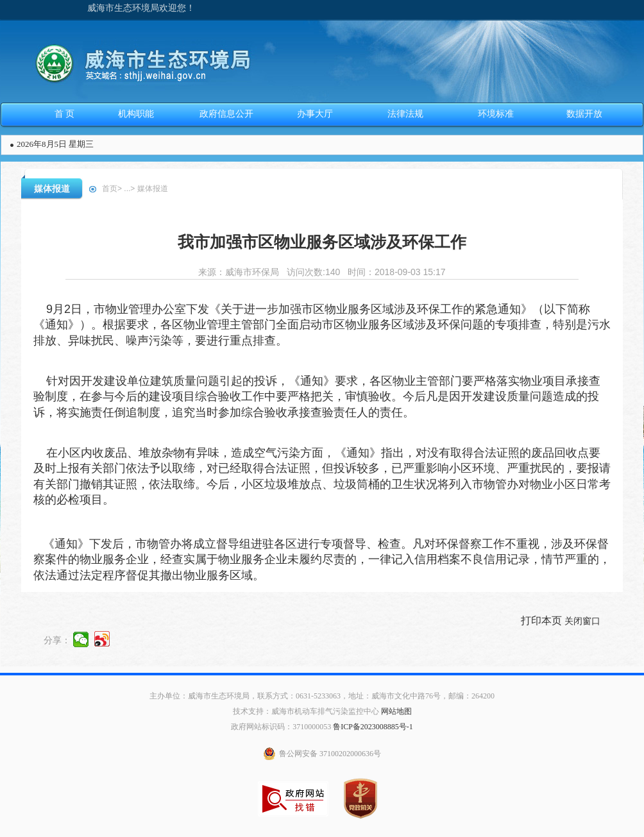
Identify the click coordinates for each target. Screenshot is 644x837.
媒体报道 (52, 189)
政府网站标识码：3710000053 (281, 727)
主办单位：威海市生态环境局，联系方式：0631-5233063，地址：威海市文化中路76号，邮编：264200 (322, 696)
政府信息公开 (226, 114)
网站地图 (396, 711)
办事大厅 (315, 114)
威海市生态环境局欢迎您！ (141, 8)
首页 (110, 189)
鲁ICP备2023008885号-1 (373, 727)
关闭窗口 (582, 621)
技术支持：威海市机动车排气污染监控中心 (306, 711)
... (127, 189)
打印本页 (541, 621)
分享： (57, 640)
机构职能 (136, 114)
